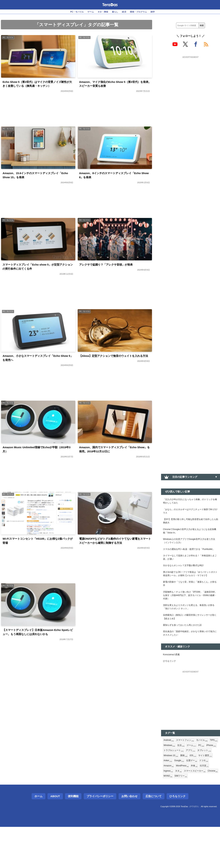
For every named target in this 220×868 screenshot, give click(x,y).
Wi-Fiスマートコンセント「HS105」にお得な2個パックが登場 (38, 550)
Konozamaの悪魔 (173, 683)
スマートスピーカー (185, 811)
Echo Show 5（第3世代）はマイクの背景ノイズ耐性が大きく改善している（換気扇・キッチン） (38, 85)
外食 (184, 805)
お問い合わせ (129, 837)
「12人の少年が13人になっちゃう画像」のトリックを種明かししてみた (190, 502)
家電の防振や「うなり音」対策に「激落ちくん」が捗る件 (191, 604)
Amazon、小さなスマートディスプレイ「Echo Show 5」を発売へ (37, 364)
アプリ (169, 788)
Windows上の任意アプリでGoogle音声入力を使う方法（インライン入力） (190, 547)
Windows (181, 776)
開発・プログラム (143, 12)
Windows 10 (202, 788)
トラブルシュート (197, 782)
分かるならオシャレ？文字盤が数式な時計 (187, 579)
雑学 (159, 12)
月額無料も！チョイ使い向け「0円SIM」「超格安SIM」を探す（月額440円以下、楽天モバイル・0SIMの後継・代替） (190, 617)
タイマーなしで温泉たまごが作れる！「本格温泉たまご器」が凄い (191, 570)
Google (169, 799)
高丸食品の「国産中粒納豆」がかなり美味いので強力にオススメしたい (191, 661)
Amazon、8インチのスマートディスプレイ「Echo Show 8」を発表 (111, 178)
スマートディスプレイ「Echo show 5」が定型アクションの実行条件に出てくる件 (38, 271)
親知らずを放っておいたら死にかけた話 (186, 651)
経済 (126, 12)
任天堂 (195, 805)
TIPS (168, 776)
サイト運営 (191, 794)
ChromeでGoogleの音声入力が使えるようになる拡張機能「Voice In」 (191, 536)
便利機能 (73, 837)
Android (169, 770)
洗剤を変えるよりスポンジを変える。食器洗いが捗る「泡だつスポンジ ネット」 (191, 631)
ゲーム (87, 12)
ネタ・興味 (102, 12)
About (55, 837)
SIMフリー (183, 817)
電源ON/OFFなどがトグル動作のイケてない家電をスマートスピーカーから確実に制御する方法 (114, 550)
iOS (177, 794)
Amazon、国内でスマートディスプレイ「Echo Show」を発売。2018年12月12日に (114, 457)
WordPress (171, 805)
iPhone (178, 782)
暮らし (116, 12)
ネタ (167, 811)
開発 (167, 794)
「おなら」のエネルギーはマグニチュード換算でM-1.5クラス (191, 513)
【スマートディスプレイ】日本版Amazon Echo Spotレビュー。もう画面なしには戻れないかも (37, 643)
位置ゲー (183, 799)
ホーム (38, 837)
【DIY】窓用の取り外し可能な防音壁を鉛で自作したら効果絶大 (190, 525)
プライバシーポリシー (100, 837)
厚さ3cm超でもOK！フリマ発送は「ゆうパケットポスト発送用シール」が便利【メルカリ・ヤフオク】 (191, 591)
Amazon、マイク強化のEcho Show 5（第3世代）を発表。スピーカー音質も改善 (113, 85)
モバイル (207, 770)
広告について (154, 837)
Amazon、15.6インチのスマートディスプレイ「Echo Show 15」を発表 (36, 178)
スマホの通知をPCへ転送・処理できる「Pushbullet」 (185, 559)
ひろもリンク (171, 690)
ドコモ (196, 799)
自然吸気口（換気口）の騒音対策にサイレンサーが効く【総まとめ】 (191, 642)
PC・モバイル (72, 12)
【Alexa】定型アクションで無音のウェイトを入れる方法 (114, 364)
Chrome (206, 811)
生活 (194, 776)
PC (167, 782)
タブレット (184, 788)
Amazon (209, 799)
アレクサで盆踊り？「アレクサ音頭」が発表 (111, 269)
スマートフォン (188, 770)
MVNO (169, 817)
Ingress (208, 805)
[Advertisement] (191, 82)
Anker (205, 794)
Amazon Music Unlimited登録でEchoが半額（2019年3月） (36, 457)
